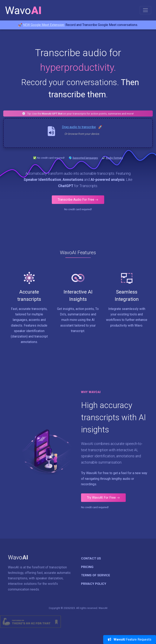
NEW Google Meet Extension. (44, 25)
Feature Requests (130, 639)
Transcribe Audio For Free (78, 200)
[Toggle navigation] (145, 10)
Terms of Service (96, 575)
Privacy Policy (94, 584)
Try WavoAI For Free (103, 498)
